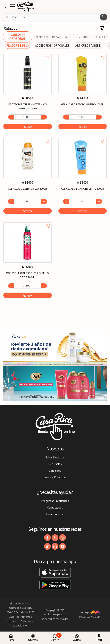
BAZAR (56, 37)
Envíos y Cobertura (55, 477)
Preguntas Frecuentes (55, 501)
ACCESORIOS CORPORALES (52, 46)
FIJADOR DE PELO (18, 46)
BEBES (69, 37)
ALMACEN (42, 37)
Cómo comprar (55, 514)
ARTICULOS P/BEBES (89, 46)
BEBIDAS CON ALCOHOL (93, 37)
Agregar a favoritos (28, 53)
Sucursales (55, 464)
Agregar (27, 126)
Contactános (55, 507)
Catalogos (55, 471)
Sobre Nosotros (55, 457)
